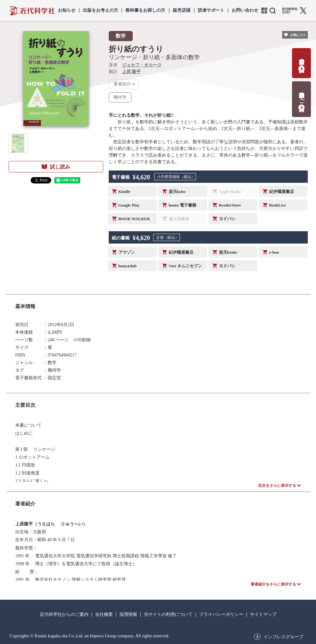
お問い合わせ (245, 10)
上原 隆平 (131, 72)
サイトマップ (263, 615)
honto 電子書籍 (182, 205)
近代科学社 (32, 11)
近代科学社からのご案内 (64, 615)
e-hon (274, 252)
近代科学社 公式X (290, 11)
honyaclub (128, 266)
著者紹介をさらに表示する (273, 584)
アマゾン (127, 252)
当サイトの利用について (168, 615)
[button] (18, 143)
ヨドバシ (227, 219)
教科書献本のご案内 (302, 95)
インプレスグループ (283, 637)
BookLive (278, 205)
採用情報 (128, 615)
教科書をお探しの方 (145, 10)
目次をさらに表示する (277, 486)
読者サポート (211, 10)
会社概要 (104, 615)
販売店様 (182, 10)
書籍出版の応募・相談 (302, 59)
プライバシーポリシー (221, 615)
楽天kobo (177, 192)
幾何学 (120, 97)
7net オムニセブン (185, 266)
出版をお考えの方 (100, 10)
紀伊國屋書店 (282, 192)
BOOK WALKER (134, 219)
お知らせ (67, 10)
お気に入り (298, 35)
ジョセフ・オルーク (142, 65)
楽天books (228, 252)
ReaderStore (230, 205)
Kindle (125, 192)
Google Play (129, 205)
